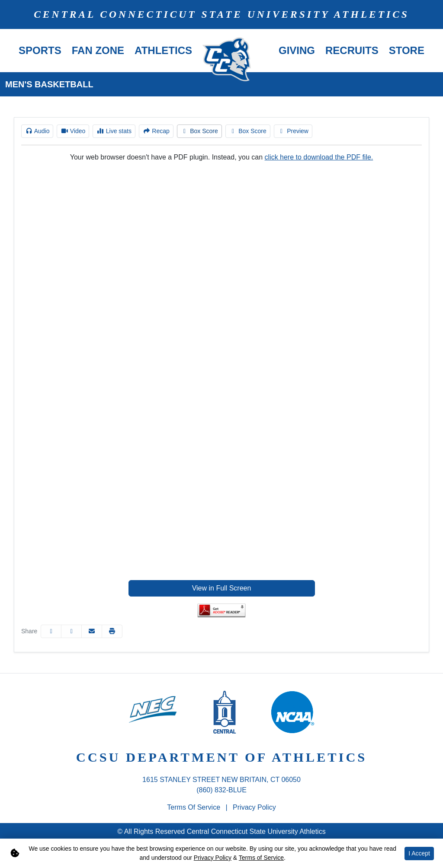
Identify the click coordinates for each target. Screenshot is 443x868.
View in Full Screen (222, 588)
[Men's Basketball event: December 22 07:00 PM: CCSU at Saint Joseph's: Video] (73, 131)
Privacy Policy (254, 807)
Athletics (163, 50)
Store (407, 50)
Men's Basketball (49, 84)
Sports (40, 50)
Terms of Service (194, 807)
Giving (297, 50)
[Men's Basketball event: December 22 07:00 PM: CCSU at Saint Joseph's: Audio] (37, 131)
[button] (40, 51)
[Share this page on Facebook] (51, 631)
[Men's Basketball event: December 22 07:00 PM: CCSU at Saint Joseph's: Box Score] (199, 131)
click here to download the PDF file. (319, 157)
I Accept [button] (419, 853)
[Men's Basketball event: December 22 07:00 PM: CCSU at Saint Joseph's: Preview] (293, 131)
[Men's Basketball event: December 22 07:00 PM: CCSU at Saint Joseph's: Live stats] (114, 131)
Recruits (352, 50)
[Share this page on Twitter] (71, 631)
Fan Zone (98, 50)
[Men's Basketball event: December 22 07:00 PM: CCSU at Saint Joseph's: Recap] (156, 131)
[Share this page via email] (92, 631)
